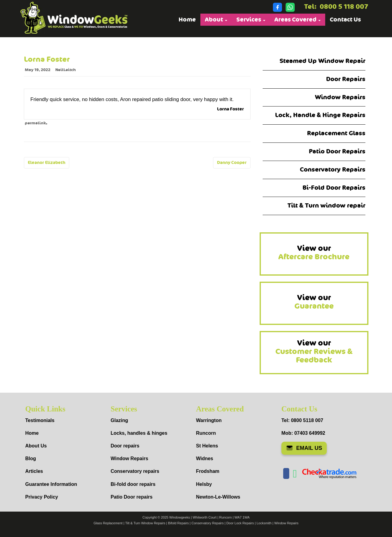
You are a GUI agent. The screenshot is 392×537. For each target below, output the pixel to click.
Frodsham (208, 471)
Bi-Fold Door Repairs (334, 188)
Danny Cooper (232, 163)
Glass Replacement (108, 523)
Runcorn (206, 433)
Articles (34, 471)
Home (187, 20)
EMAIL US (304, 448)
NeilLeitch (66, 70)
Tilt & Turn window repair (326, 206)
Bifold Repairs (178, 523)
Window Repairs (340, 97)
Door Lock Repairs (240, 523)
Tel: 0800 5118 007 (302, 420)
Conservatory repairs (135, 471)
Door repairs (125, 446)
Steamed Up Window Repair (322, 61)
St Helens (207, 446)
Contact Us (345, 20)
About (216, 20)
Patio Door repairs (132, 497)
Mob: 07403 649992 (303, 433)
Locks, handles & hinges (139, 433)
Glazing (119, 420)
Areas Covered (298, 20)
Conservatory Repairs (333, 170)
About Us (36, 446)
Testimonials (40, 420)
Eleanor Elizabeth (47, 163)
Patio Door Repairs (337, 151)
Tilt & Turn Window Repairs (145, 523)
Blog (31, 458)
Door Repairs (346, 79)
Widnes (205, 458)
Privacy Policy (42, 497)
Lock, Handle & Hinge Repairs (320, 115)
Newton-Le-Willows (218, 497)
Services (251, 20)
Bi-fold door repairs (133, 484)
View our (314, 253)
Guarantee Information (51, 484)
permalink (35, 123)
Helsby (204, 484)
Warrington (209, 420)
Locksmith (264, 523)
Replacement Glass (336, 133)
